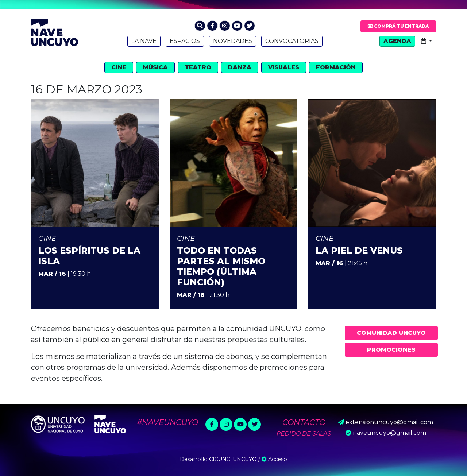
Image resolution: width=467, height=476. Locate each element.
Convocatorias (292, 41)
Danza (240, 67)
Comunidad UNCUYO (391, 333)
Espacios (185, 41)
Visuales (284, 67)
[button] (200, 26)
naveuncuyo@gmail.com (389, 433)
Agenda (397, 41)
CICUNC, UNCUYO (233, 459)
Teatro (198, 67)
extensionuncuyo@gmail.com (389, 422)
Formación (336, 67)
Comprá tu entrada (398, 26)
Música (155, 67)
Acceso (274, 459)
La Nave (144, 41)
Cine (119, 67)
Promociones (391, 350)
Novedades (233, 41)
